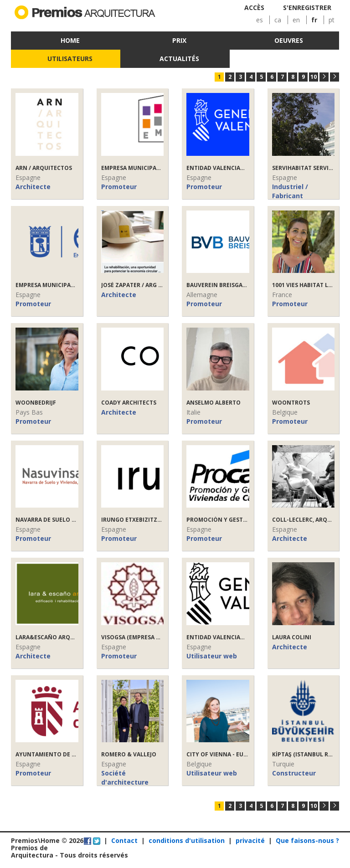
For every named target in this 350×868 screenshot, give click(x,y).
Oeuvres (289, 40)
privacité (250, 840)
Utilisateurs (70, 59)
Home (70, 40)
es (260, 20)
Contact (124, 840)
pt (332, 20)
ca (278, 20)
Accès (254, 8)
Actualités (179, 59)
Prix (179, 40)
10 (314, 77)
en (296, 20)
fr (314, 20)
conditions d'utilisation (187, 840)
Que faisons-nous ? (307, 840)
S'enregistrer (307, 8)
